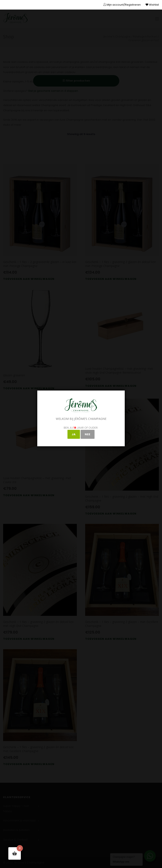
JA (74, 434)
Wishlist (152, 5)
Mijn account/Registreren (122, 5)
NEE (88, 434)
